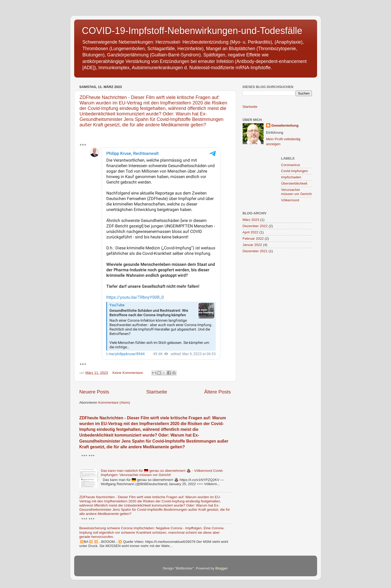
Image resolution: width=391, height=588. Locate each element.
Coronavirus (291, 165)
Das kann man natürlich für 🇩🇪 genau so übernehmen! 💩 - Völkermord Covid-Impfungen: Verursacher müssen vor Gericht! (162, 473)
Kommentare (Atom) (114, 402)
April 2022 (251, 232)
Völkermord (290, 200)
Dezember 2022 (255, 226)
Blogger (221, 568)
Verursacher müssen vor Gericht (296, 192)
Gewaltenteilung (285, 125)
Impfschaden (291, 177)
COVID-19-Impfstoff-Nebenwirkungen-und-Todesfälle (192, 31)
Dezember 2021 (255, 251)
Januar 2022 (252, 245)
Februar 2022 (253, 239)
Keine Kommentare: (129, 373)
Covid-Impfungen (294, 171)
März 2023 (251, 220)
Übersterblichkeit (294, 183)
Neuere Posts (94, 392)
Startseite (157, 392)
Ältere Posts (218, 392)
